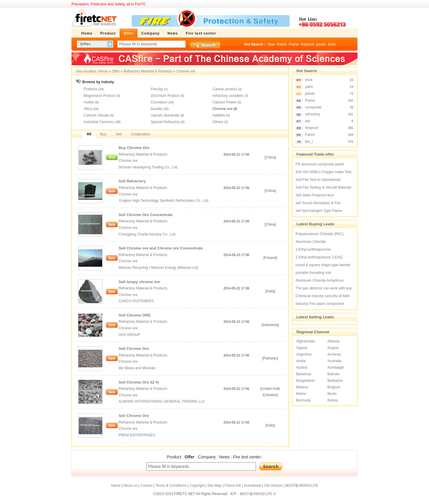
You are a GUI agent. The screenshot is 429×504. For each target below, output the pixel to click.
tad (308, 121)
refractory (313, 114)
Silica (88, 109)
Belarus (302, 387)
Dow (271, 44)
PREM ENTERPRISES (137, 435)
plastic (321, 44)
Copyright (197, 486)
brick (332, 44)
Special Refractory (165, 122)
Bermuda (303, 400)
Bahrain (334, 374)
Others (218, 122)
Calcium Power (224, 102)
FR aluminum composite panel (320, 164)
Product (174, 457)
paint (309, 87)
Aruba (301, 361)
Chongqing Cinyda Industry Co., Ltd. (148, 234)
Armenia (334, 354)
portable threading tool (313, 273)
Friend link (233, 486)
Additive (219, 115)
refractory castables (228, 96)
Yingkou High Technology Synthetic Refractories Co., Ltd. (164, 201)
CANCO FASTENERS (137, 301)
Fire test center (247, 457)
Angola (333, 348)
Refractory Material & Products (148, 71)
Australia (334, 361)
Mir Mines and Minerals (137, 368)
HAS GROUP (130, 335)
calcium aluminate (165, 115)
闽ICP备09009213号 (302, 486)
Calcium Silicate (96, 115)
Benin (332, 394)
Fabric (282, 44)
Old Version (273, 486)
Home (103, 71)
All (89, 134)
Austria (302, 367)
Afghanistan (306, 341)
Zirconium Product (165, 96)
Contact (146, 486)
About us (130, 486)
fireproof (307, 44)
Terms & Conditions (171, 486)
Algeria (302, 348)
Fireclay (157, 89)
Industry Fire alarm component (320, 304)
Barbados (335, 381)
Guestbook (253, 486)
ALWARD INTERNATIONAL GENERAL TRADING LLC (162, 401)
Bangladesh (306, 381)
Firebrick (91, 89)
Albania (333, 341)
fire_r (309, 142)
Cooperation (140, 134)
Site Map (214, 486)
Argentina (304, 354)
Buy (103, 134)
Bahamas (304, 374)
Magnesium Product (100, 96)
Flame (294, 44)
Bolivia (333, 400)
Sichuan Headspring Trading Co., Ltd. (148, 167)
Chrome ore (186, 71)
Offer (116, 71)
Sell (119, 134)
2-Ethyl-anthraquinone (313, 249)
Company (207, 457)
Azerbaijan (336, 367)
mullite (89, 102)
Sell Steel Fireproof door (315, 195)
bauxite (157, 109)
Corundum (159, 102)
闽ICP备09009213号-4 (258, 494)
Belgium (334, 387)
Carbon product (225, 89)
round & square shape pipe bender (323, 265)
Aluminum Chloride (311, 242)
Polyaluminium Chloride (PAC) (320, 234)
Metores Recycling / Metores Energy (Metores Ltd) (159, 268)
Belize (301, 394)
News (224, 457)
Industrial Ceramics (99, 122)
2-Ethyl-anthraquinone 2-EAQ (319, 257)
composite (313, 107)
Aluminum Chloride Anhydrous (320, 280)
